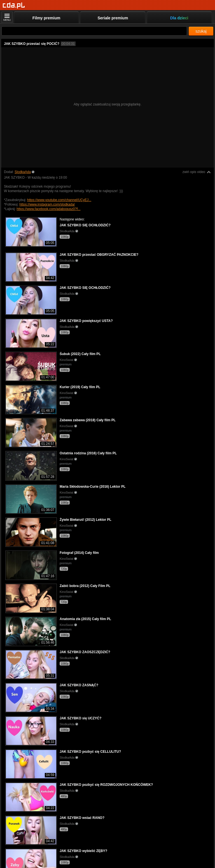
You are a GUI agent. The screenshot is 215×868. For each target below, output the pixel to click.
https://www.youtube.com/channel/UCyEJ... (59, 200)
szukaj (201, 31)
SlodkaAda (23, 172)
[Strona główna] (14, 5)
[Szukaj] (94, 31)
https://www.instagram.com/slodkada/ (47, 204)
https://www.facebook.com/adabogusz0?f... (48, 209)
